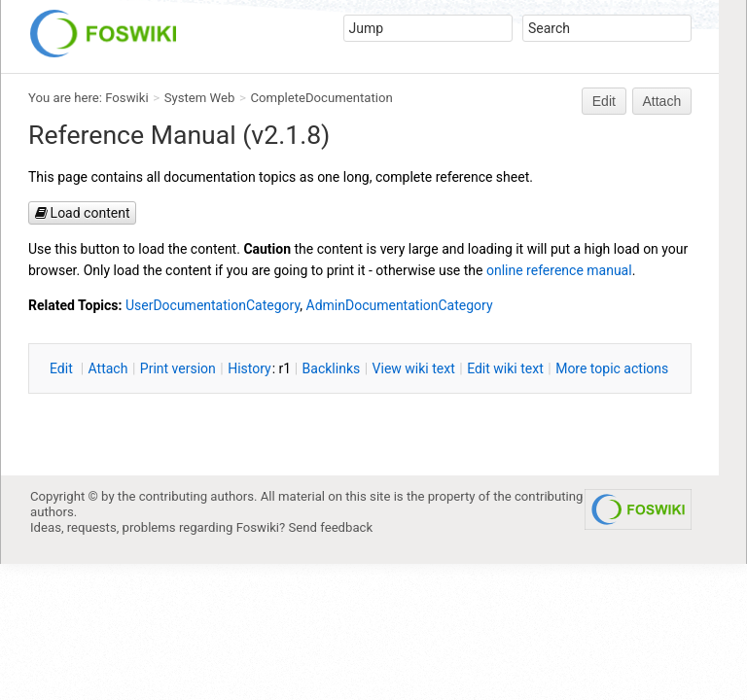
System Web (200, 98)
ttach (108, 368)
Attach (662, 101)
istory (249, 368)
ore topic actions (612, 368)
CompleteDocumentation (322, 98)
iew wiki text (414, 368)
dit (63, 368)
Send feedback (331, 527)
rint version (178, 368)
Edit (604, 101)
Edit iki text (505, 368)
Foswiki (126, 98)
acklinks (332, 368)
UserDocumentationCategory (213, 305)
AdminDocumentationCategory (400, 305)
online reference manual (559, 270)
